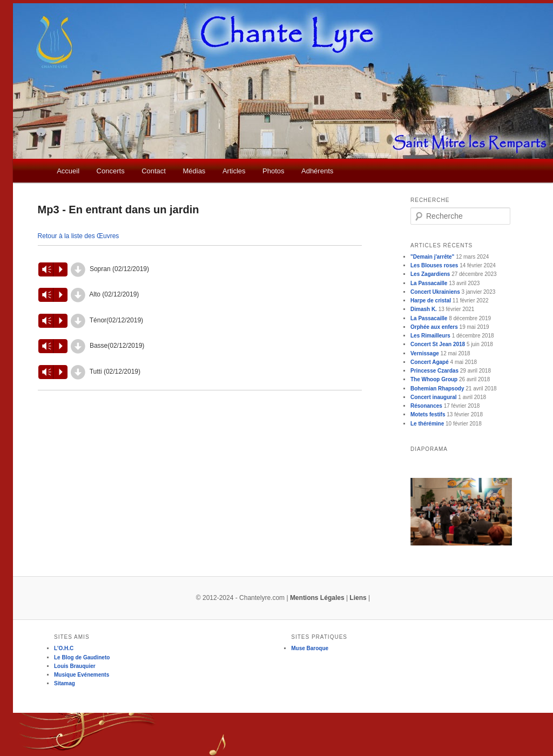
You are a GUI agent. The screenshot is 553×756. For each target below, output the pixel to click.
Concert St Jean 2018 (438, 344)
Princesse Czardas (434, 371)
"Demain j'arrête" (432, 257)
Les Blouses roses (434, 265)
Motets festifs (428, 414)
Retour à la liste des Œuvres (79, 236)
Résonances (426, 406)
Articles (234, 171)
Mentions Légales (317, 598)
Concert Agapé (430, 362)
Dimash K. (424, 309)
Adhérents (317, 171)
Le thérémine (427, 424)
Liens (358, 598)
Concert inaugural (434, 397)
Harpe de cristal (431, 301)
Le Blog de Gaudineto (82, 657)
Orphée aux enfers (434, 327)
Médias (194, 171)
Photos (273, 171)
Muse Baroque (310, 648)
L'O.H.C (64, 648)
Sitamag (65, 683)
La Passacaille (429, 283)
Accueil (68, 171)
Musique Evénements (82, 675)
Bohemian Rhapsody (437, 389)
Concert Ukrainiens (435, 292)
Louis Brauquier (75, 666)
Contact (154, 171)
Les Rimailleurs (430, 336)
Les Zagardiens (430, 274)
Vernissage (425, 353)
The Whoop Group (434, 379)
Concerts (111, 171)
